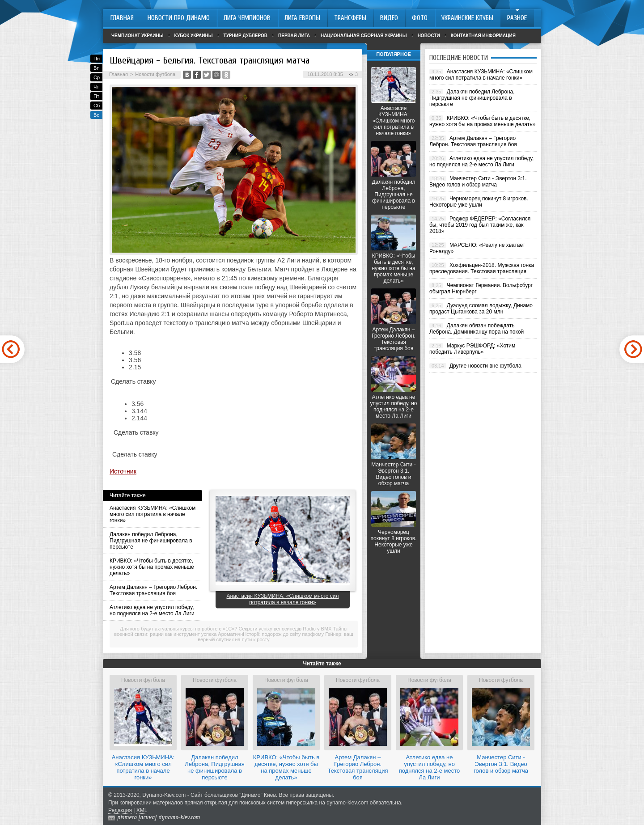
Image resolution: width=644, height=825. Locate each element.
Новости (429, 36)
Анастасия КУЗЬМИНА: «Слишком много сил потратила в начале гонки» (153, 514)
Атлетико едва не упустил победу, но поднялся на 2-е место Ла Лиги (152, 610)
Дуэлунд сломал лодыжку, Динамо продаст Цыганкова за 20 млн (481, 309)
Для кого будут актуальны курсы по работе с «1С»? (178, 629)
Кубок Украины (194, 36)
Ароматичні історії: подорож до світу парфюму (271, 634)
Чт (96, 87)
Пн (97, 59)
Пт (96, 96)
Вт (96, 68)
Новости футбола (155, 74)
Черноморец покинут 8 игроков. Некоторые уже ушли (394, 542)
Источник (123, 471)
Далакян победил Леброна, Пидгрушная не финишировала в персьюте (151, 541)
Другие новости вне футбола (485, 366)
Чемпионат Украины (138, 36)
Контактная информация (483, 36)
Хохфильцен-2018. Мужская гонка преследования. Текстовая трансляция (482, 268)
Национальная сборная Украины (364, 36)
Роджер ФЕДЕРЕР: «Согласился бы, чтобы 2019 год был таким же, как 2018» (480, 225)
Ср (97, 77)
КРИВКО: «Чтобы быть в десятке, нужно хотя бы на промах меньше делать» (152, 567)
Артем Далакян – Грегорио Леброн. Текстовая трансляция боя (153, 590)
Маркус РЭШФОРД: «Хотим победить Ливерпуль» (472, 349)
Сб (97, 106)
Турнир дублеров (246, 36)
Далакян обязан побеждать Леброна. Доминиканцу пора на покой (477, 329)
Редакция (120, 810)
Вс (96, 115)
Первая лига (294, 36)
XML (142, 810)
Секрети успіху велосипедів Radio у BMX (285, 629)
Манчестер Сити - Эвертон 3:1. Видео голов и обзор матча (393, 474)
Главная (119, 74)
